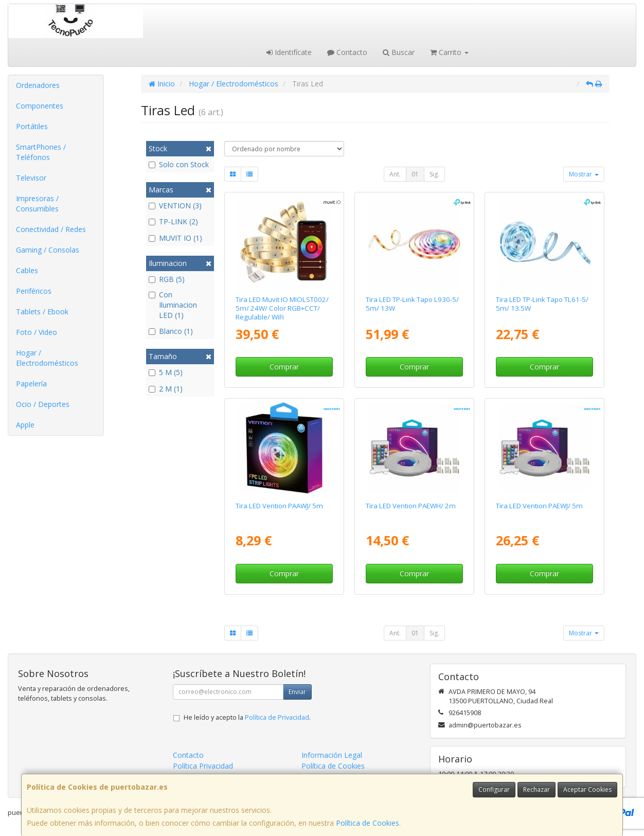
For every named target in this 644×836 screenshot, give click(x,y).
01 (415, 174)
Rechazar (536, 789)
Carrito (449, 52)
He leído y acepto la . (247, 717)
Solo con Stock (179, 164)
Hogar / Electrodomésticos (47, 358)
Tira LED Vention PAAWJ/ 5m (279, 506)
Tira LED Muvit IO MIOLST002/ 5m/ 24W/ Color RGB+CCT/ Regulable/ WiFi (282, 308)
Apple (25, 425)
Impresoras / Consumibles (37, 203)
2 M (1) (166, 389)
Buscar (399, 52)
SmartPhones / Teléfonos (41, 152)
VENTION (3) (175, 206)
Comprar (284, 367)
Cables (27, 270)
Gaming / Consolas (48, 250)
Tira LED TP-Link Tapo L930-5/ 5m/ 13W (412, 304)
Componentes (40, 106)
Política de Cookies (368, 823)
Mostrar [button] (584, 174)
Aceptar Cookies (587, 789)
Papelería (31, 384)
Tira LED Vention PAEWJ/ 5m (539, 506)
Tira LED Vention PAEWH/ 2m (411, 506)
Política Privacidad (203, 766)
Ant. (395, 174)
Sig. (434, 174)
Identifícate (289, 52)
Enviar (297, 692)
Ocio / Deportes (43, 404)
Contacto (347, 52)
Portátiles (32, 126)
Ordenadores (38, 85)
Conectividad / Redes (51, 229)
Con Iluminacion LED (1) (173, 305)
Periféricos (34, 291)
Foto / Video (37, 332)
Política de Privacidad (277, 717)
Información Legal (332, 755)
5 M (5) (166, 372)
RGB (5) (167, 279)
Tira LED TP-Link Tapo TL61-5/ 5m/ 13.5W (542, 304)
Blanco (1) (171, 331)
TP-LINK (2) (173, 221)
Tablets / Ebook (42, 312)
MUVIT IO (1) (175, 238)
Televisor (31, 178)
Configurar (494, 789)
